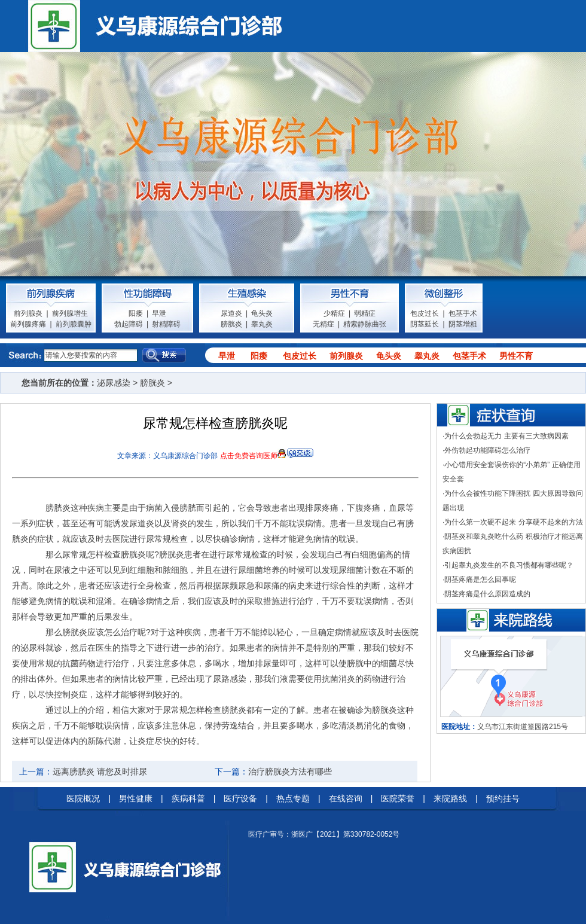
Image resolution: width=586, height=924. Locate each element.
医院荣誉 (398, 798)
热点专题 (293, 798)
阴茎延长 (425, 324)
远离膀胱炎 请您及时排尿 (100, 771)
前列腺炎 (28, 313)
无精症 (323, 324)
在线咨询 (346, 798)
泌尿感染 (114, 383)
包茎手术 (463, 313)
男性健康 (136, 798)
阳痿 (136, 313)
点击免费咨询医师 (249, 456)
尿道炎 (231, 313)
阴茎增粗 (463, 324)
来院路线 (450, 798)
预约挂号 (503, 798)
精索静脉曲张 (365, 324)
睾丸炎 (262, 324)
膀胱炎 (231, 324)
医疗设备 (240, 798)
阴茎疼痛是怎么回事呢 (480, 580)
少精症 (334, 313)
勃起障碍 (129, 324)
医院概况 (83, 798)
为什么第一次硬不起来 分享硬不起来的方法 (513, 522)
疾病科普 (188, 798)
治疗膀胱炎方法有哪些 (290, 771)
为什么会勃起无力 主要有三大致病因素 (506, 436)
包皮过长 (425, 313)
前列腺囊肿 (74, 324)
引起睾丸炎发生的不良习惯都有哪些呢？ (509, 565)
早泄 (159, 313)
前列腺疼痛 (28, 324)
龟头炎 (262, 313)
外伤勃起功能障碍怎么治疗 (487, 450)
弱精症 (365, 313)
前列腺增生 (70, 313)
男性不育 (516, 356)
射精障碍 (166, 324)
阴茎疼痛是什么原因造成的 (487, 594)
